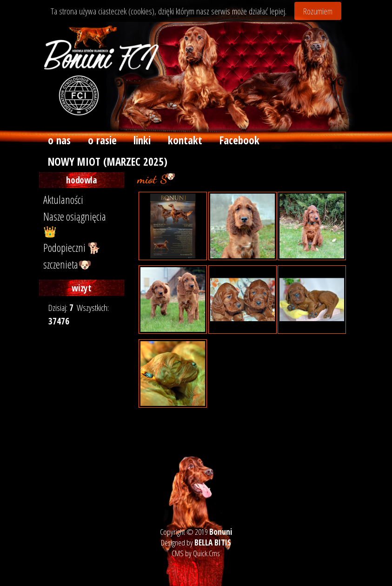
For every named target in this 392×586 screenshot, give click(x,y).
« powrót (179, 421)
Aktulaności (63, 200)
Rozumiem (318, 11)
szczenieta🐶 (67, 264)
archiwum (197, 176)
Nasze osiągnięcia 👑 (75, 224)
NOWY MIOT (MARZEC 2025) (108, 162)
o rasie (102, 140)
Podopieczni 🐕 (72, 248)
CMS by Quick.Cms (196, 553)
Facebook (239, 140)
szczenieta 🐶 (157, 176)
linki (142, 140)
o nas (59, 140)
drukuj (150, 421)
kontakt (185, 140)
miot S (227, 176)
